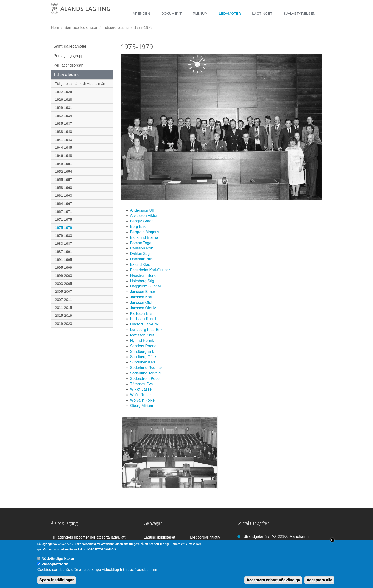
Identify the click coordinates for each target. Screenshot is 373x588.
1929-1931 (64, 108)
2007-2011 (64, 299)
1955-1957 (64, 179)
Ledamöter (230, 13)
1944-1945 (64, 147)
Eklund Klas (140, 265)
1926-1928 (64, 99)
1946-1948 (64, 155)
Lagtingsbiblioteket (160, 537)
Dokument (172, 13)
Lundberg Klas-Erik (146, 330)
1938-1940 (64, 131)
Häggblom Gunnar (146, 286)
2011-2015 (64, 308)
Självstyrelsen (299, 13)
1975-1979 (143, 27)
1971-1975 (64, 219)
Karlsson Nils (141, 313)
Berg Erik (138, 227)
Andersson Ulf (142, 210)
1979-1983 (64, 236)
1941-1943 (64, 140)
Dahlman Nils (141, 259)
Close (332, 544)
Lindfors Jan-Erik (144, 324)
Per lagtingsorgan (68, 65)
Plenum (200, 13)
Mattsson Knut (142, 335)
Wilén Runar (141, 395)
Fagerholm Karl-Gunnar (150, 270)
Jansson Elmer (143, 292)
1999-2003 (64, 275)
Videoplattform (55, 568)
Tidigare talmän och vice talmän (80, 84)
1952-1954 (64, 171)
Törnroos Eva (142, 384)
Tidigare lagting (116, 27)
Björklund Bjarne (144, 237)
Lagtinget (262, 13)
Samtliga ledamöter (81, 27)
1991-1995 (64, 260)
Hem (55, 27)
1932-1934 (64, 116)
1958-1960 (64, 188)
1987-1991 (64, 251)
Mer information (102, 553)
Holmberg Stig (142, 281)
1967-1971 (64, 212)
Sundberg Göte (143, 357)
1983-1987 (64, 243)
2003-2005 (64, 284)
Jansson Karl (141, 297)
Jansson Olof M (143, 308)
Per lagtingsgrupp (68, 56)
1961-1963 (64, 195)
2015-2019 (64, 315)
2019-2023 (64, 323)
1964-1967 (64, 203)
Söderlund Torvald (145, 373)
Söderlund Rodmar (146, 368)
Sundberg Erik (142, 351)
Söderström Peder (146, 379)
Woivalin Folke (142, 400)
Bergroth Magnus (145, 232)
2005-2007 (64, 291)
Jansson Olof (141, 303)
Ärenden (141, 13)
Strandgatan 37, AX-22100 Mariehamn (276, 537)
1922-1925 (64, 92)
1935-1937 (64, 123)
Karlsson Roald (143, 319)
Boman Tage (141, 243)
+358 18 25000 (256, 543)
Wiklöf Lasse (141, 389)
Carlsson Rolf (142, 248)
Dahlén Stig (140, 254)
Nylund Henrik (142, 341)
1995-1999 (64, 267)
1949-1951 (64, 164)
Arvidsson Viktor (144, 216)
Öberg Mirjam (142, 406)
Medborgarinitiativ (205, 537)
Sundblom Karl (143, 362)
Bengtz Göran (142, 221)
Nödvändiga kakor (58, 562)
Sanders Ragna (143, 346)
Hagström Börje (143, 275)
